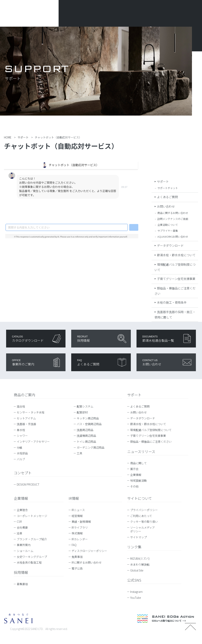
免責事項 (77, 557)
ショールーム (25, 551)
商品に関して (138, 463)
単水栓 (21, 430)
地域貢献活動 (138, 480)
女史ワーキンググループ (32, 557)
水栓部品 (22, 453)
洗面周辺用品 (85, 430)
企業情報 (136, 475)
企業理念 (22, 510)
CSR (19, 522)
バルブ (21, 459)
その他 (134, 486)
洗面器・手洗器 (26, 424)
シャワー (22, 436)
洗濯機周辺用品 (86, 436)
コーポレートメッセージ (32, 516)
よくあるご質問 (167, 197)
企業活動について (168, 225)
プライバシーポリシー (144, 510)
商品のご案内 (24, 395)
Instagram (138, 592)
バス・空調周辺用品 (89, 424)
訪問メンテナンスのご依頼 (173, 219)
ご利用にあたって (141, 516)
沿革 (20, 533)
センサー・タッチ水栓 (31, 412)
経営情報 (77, 516)
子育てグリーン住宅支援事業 (176, 279)
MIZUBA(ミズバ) (142, 558)
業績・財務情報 (81, 522)
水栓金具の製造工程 (29, 562)
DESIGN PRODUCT (28, 484)
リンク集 (134, 547)
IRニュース (78, 510)
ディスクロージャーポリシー (89, 551)
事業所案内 (24, 545)
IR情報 (74, 498)
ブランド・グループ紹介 (32, 539)
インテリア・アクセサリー (33, 442)
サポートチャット (168, 188)
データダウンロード (170, 245)
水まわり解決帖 (142, 564)
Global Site (139, 570)
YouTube (137, 598)
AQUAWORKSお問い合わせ (173, 237)
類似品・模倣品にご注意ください (151, 442)
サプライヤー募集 (168, 231)
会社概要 (22, 527)
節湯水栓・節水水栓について (176, 255)
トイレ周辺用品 (86, 442)
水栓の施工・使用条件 (172, 302)
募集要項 (22, 584)
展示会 (134, 469)
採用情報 (21, 572)
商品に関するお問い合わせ (173, 213)
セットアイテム (26, 418)
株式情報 (77, 533)
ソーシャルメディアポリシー (143, 529)
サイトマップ (138, 537)
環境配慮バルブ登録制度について (151, 430)
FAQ (74, 545)
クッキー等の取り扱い (144, 522)
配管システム (85, 406)
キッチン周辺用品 (88, 418)
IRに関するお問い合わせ (87, 562)
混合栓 (21, 406)
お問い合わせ (166, 206)
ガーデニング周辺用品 (91, 447)
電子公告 (77, 568)
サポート (163, 181)
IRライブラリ (80, 527)
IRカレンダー (80, 539)
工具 (79, 453)
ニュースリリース (141, 451)
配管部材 (82, 412)
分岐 (20, 447)
